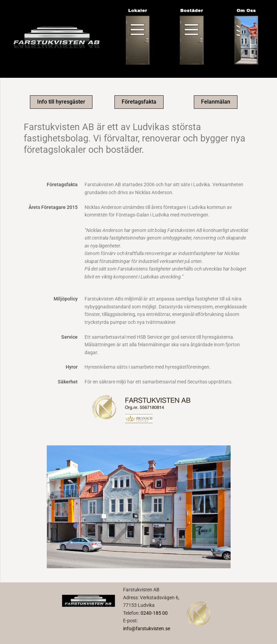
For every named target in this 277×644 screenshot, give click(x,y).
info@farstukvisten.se (147, 629)
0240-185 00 (154, 613)
